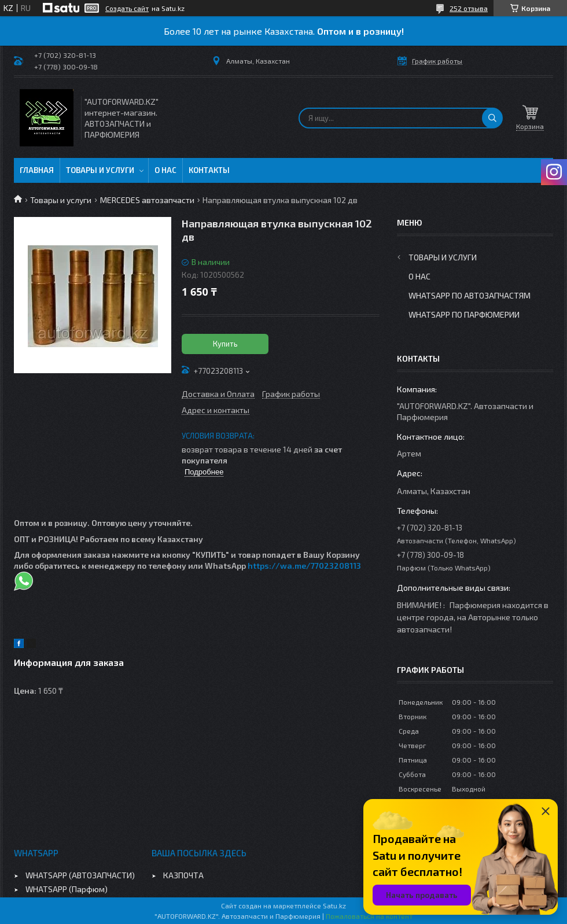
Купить (225, 344)
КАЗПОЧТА (183, 875)
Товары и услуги (100, 170)
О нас (165, 170)
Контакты (209, 170)
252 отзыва (469, 8)
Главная (37, 170)
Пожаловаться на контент (369, 916)
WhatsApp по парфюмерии (464, 314)
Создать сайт (127, 8)
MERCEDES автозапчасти (147, 200)
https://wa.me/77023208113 (304, 566)
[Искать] (492, 118)
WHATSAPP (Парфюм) (67, 889)
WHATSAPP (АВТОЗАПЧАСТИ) (80, 875)
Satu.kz (334, 905)
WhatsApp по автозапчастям (470, 295)
